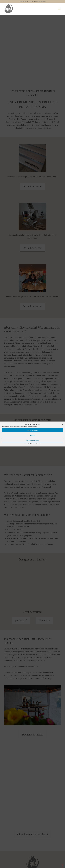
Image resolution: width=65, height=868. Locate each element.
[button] (62, 424)
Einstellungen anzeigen (32, 440)
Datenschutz (26, 444)
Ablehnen (32, 435)
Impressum (39, 444)
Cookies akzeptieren (32, 430)
